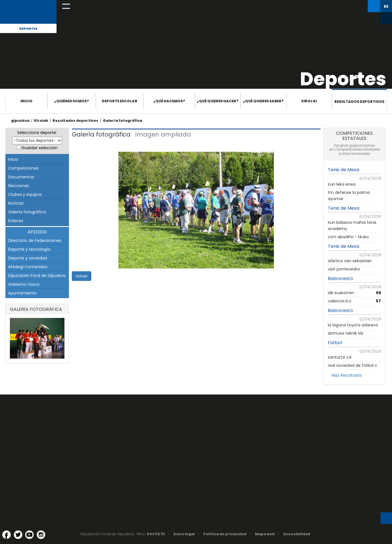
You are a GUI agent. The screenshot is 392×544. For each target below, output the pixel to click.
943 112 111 (156, 534)
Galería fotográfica (123, 121)
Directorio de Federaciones (35, 240)
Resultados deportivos (359, 102)
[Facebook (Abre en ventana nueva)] (7, 535)
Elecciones (19, 186)
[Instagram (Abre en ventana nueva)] (41, 535)
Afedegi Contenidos (28, 267)
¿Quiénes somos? (72, 101)
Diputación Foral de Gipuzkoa (37, 276)
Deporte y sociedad (28, 258)
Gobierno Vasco (24, 284)
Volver (82, 276)
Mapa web (265, 534)
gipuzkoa (20, 121)
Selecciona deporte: (37, 133)
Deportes (28, 29)
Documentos (21, 177)
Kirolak (41, 121)
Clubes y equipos (25, 194)
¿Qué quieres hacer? (218, 101)
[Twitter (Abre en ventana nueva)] (18, 535)
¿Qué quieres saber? (263, 101)
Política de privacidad (225, 534)
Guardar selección (40, 148)
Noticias (16, 203)
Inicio (26, 101)
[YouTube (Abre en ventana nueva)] (29, 535)
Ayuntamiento (22, 293)
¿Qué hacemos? (169, 101)
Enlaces (16, 221)
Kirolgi (309, 101)
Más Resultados (347, 375)
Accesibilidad (297, 534)
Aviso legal (184, 534)
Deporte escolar (120, 101)
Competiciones (23, 168)
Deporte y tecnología (29, 249)
